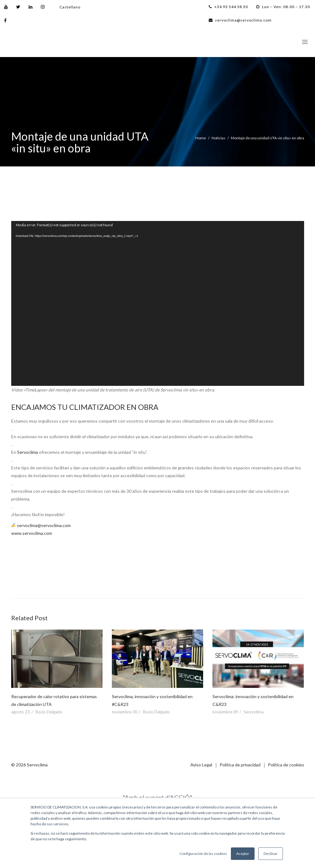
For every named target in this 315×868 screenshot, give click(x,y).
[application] (158, 303)
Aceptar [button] (243, 854)
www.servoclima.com (32, 533)
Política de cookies (286, 765)
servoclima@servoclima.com (240, 20)
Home (201, 138)
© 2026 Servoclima (29, 765)
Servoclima (28, 452)
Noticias (218, 138)
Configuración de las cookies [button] (203, 854)
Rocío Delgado (49, 712)
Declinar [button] (271, 854)
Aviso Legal (201, 765)
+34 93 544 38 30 (228, 7)
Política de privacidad (240, 765)
